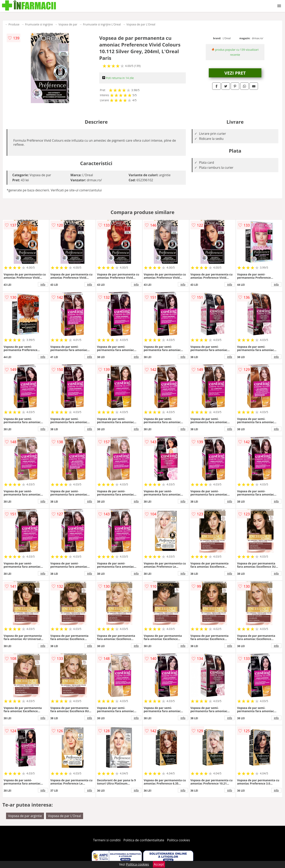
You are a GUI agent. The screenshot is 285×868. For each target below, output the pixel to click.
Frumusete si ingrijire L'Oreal (102, 24)
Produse (14, 24)
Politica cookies (179, 840)
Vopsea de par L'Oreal (141, 24)
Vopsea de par (68, 24)
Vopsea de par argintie (25, 816)
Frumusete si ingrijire (39, 24)
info (43, 284)
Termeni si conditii (107, 840)
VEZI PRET (235, 73)
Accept (159, 864)
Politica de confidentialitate (144, 840)
